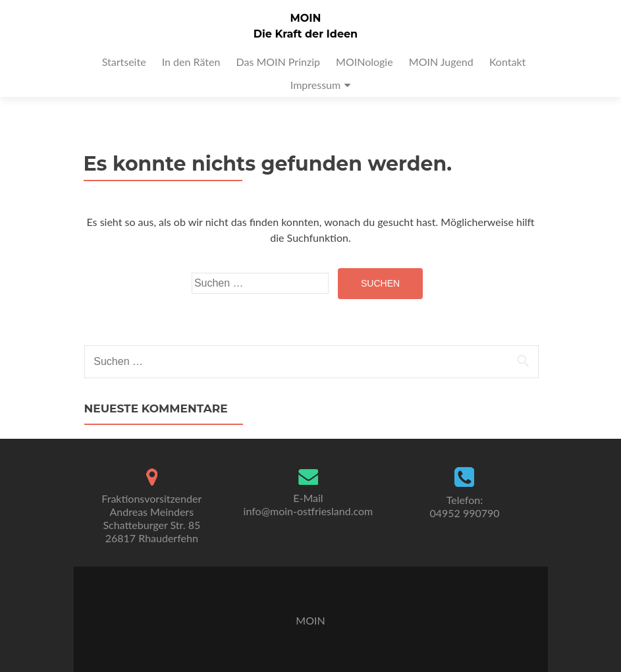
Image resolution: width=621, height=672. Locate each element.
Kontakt (507, 62)
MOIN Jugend (441, 62)
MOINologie (364, 62)
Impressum (315, 85)
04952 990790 (464, 513)
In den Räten (191, 62)
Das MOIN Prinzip (278, 62)
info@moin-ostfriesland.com (309, 511)
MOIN (306, 18)
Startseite (124, 62)
